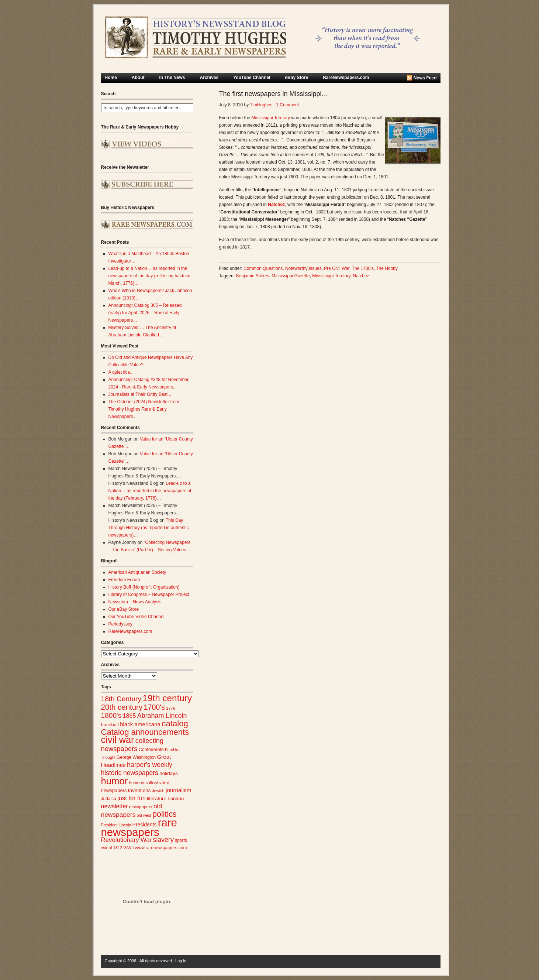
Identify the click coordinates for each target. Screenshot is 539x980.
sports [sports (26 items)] (181, 840)
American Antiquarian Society (137, 572)
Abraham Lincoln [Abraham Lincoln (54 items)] (162, 716)
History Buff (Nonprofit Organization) (144, 587)
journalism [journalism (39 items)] (179, 790)
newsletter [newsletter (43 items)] (115, 806)
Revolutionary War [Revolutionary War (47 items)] (127, 840)
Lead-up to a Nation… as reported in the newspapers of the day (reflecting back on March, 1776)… (149, 276)
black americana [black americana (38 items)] (140, 724)
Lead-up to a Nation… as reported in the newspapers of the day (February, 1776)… (150, 491)
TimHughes (261, 105)
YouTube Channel (252, 78)
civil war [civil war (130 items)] (118, 740)
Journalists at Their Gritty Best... (140, 394)
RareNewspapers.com (346, 78)
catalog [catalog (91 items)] (175, 724)
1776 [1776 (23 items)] (171, 708)
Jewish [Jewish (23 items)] (158, 791)
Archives (209, 78)
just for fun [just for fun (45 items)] (132, 798)
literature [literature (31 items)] (157, 799)
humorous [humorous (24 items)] (139, 783)
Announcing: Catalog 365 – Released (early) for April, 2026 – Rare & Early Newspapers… (145, 313)
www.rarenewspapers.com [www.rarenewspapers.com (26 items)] (161, 848)
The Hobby (387, 268)
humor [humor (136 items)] (115, 781)
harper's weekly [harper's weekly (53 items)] (150, 765)
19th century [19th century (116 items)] (167, 698)
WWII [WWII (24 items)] (129, 848)
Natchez (361, 276)
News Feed (425, 78)
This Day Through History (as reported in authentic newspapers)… (149, 528)
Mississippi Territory (271, 118)
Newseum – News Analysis (135, 602)
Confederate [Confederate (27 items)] (151, 750)
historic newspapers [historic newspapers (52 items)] (130, 773)
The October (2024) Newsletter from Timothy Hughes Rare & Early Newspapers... (144, 409)
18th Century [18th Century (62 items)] (121, 699)
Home (111, 78)
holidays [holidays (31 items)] (169, 773)
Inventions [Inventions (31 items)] (139, 790)
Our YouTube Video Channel (137, 617)
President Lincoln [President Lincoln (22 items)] (116, 825)
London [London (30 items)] (176, 799)
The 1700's (363, 268)
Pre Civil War (337, 268)
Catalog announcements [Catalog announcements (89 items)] (145, 732)
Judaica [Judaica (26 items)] (109, 799)
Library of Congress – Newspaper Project (149, 594)
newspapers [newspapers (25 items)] (141, 807)
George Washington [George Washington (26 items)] (136, 757)
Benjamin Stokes (253, 276)
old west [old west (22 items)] (144, 815)
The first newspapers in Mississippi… (274, 94)
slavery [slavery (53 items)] (163, 840)
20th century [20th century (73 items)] (122, 707)
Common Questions (263, 268)
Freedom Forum (124, 580)
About (138, 78)
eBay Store (296, 78)
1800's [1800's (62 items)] (111, 715)
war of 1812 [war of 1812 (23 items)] (112, 848)
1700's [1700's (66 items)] (154, 707)
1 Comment (287, 105)
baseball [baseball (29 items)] (110, 725)
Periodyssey (120, 624)
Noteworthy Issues (303, 268)
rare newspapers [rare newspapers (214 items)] (139, 827)
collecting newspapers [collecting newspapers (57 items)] (132, 745)
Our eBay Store (124, 609)
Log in (181, 961)
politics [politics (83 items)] (165, 814)
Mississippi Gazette (291, 276)
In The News (172, 78)
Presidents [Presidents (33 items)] (145, 825)
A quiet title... (121, 372)
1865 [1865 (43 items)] (129, 716)
